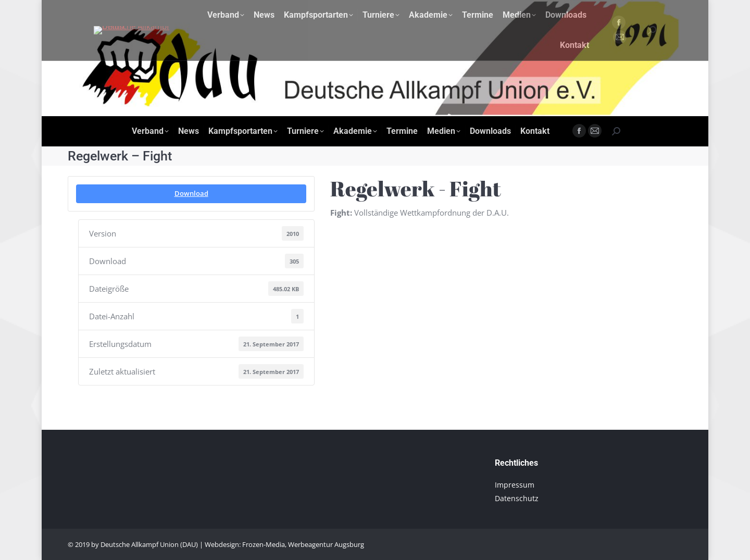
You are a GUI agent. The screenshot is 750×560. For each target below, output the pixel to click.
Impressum (515, 485)
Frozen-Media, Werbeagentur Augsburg (303, 544)
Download (191, 193)
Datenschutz (517, 498)
